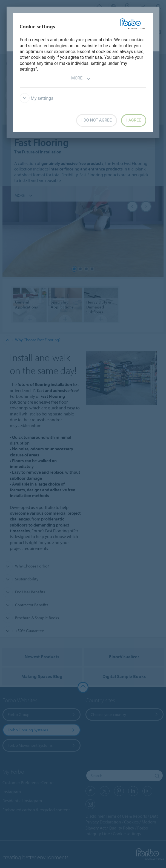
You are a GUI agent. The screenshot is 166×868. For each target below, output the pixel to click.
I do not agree (97, 120)
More (81, 79)
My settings (37, 98)
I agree (134, 120)
